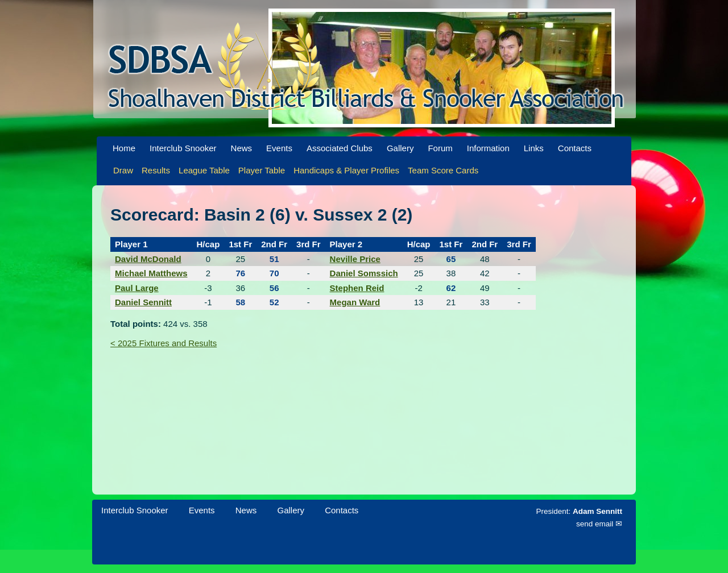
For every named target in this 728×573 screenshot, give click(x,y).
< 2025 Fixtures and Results (164, 343)
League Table (204, 170)
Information (488, 148)
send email (595, 524)
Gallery (400, 148)
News (242, 148)
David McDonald (148, 259)
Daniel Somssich (364, 273)
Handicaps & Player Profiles (346, 170)
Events (279, 148)
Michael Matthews (151, 273)
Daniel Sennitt (143, 302)
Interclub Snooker (183, 148)
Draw (123, 170)
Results (156, 170)
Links (534, 148)
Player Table (262, 170)
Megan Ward (355, 302)
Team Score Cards (443, 170)
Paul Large (137, 288)
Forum (440, 148)
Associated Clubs (340, 148)
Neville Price (355, 259)
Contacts (575, 148)
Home (124, 148)
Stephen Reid (357, 288)
